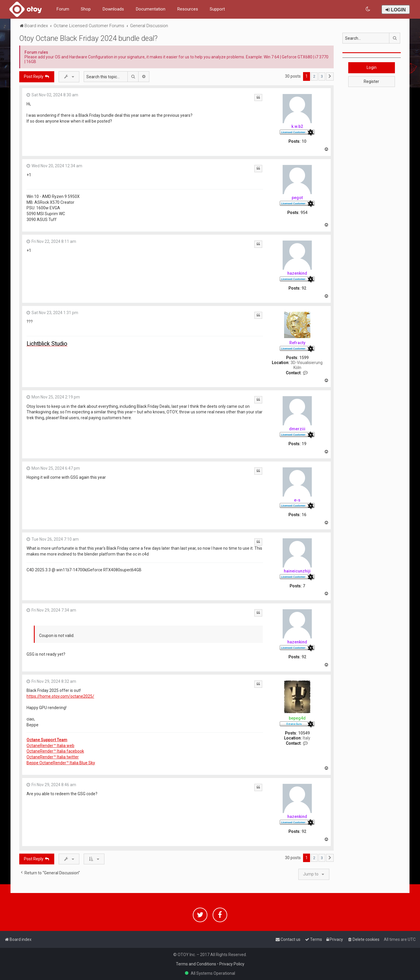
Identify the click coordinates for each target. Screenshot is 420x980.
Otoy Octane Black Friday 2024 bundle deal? (88, 38)
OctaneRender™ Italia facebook (55, 751)
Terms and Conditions (196, 964)
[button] (330, 76)
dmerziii (297, 429)
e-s (297, 500)
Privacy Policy (232, 964)
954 (304, 213)
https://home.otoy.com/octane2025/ (60, 696)
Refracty (297, 343)
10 (304, 141)
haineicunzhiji (297, 571)
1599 (304, 358)
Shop (86, 9)
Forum (63, 9)
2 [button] (314, 76)
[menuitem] (368, 9)
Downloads (113, 9)
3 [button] (322, 76)
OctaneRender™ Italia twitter (53, 757)
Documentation (150, 9)
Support (217, 9)
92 (304, 288)
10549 (304, 733)
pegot (297, 198)
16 (304, 515)
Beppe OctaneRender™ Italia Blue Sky (61, 763)
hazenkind (297, 273)
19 (304, 444)
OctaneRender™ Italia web (50, 746)
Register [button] (371, 81)
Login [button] (372, 67)
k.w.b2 (297, 126)
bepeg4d (297, 718)
